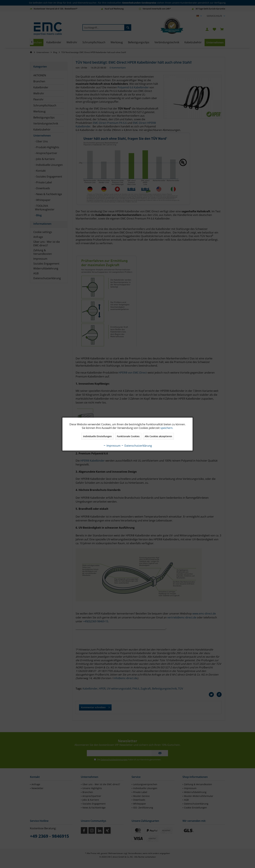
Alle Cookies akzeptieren (158, 436)
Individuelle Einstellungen (97, 436)
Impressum (112, 445)
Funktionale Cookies (128, 436)
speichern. (167, 428)
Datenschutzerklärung (137, 445)
